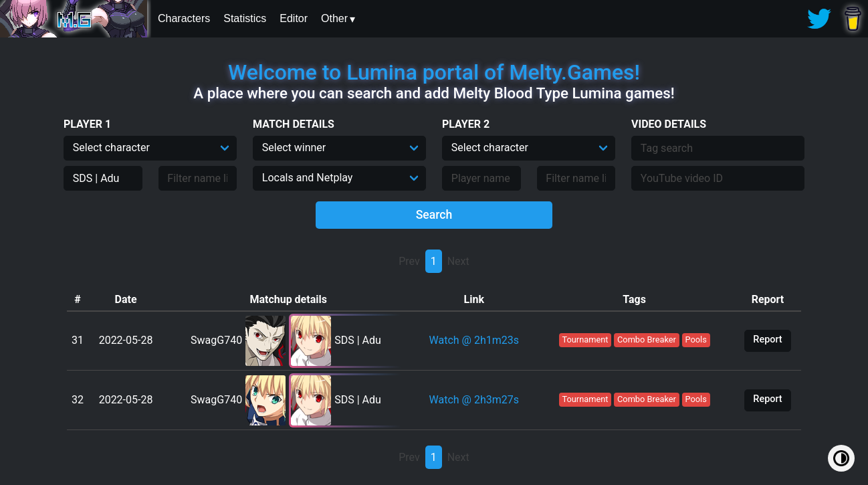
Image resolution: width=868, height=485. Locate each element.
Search (434, 215)
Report (767, 339)
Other (334, 18)
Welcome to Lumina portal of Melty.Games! (434, 72)
